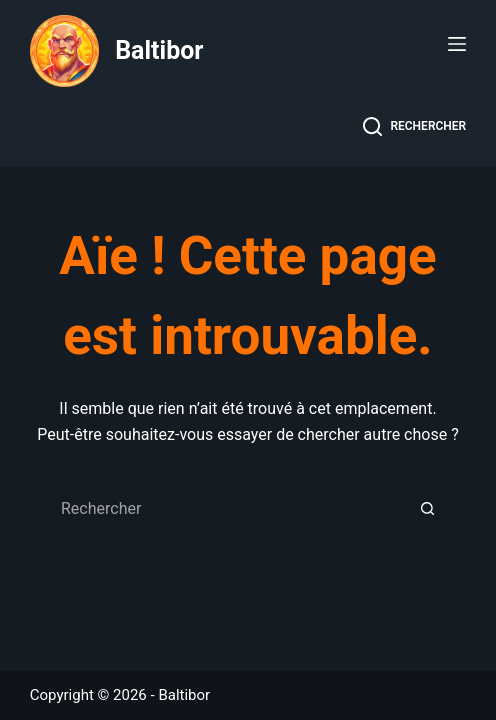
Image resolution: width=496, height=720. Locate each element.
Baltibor (159, 50)
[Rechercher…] (228, 509)
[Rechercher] (414, 127)
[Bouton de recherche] (428, 509)
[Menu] (457, 44)
